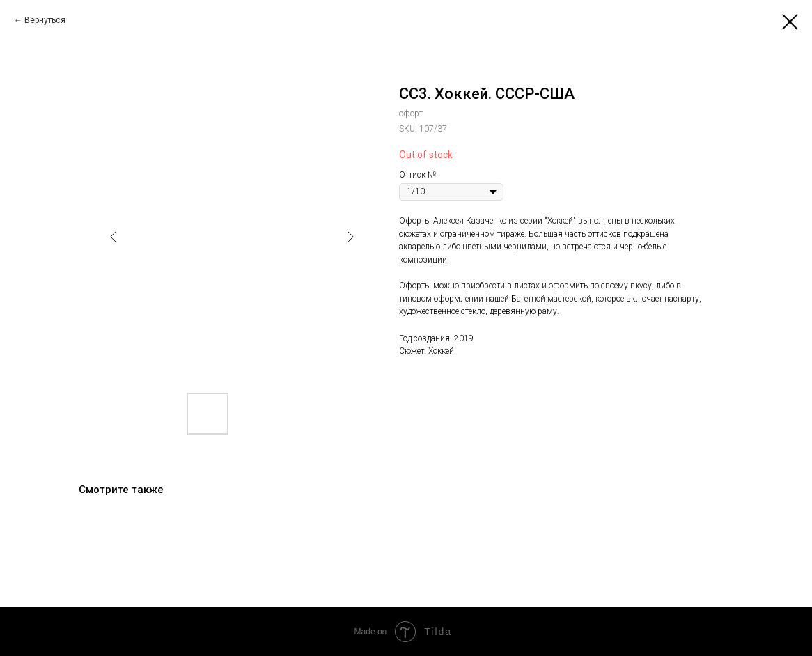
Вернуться (45, 20)
